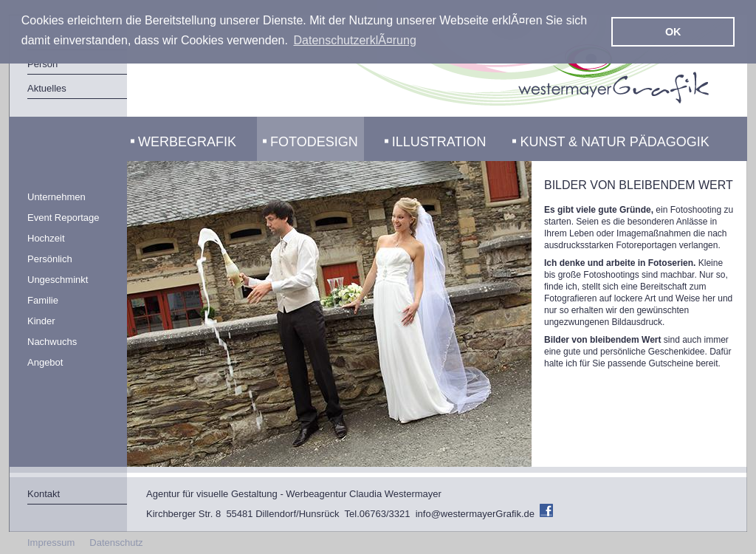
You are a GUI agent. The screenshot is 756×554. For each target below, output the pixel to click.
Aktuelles (47, 88)
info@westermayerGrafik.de (475, 514)
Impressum (51, 543)
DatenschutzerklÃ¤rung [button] (355, 40)
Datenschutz (116, 543)
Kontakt (44, 494)
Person (42, 64)
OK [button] (673, 32)
